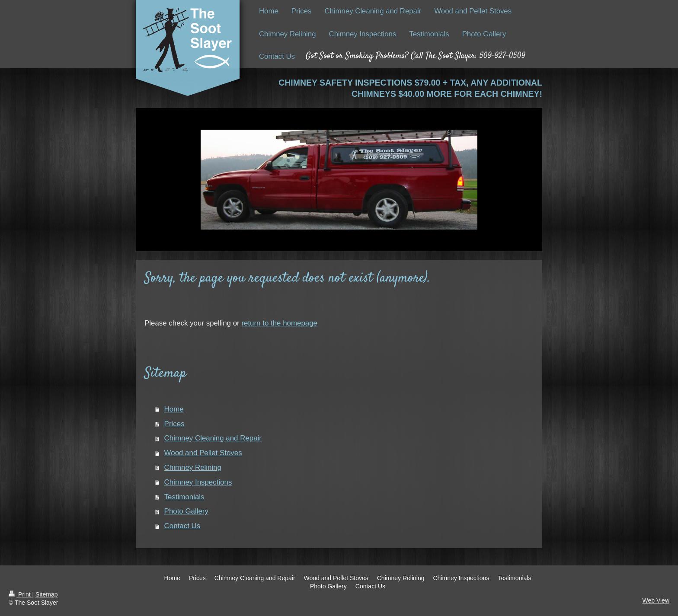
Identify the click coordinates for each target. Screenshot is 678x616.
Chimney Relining (193, 468)
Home (174, 409)
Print (21, 594)
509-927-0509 (502, 56)
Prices (174, 424)
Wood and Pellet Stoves (203, 453)
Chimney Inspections (198, 482)
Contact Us (182, 526)
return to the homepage (279, 323)
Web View (656, 600)
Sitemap (46, 594)
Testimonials (184, 497)
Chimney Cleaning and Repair (213, 438)
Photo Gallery (186, 511)
